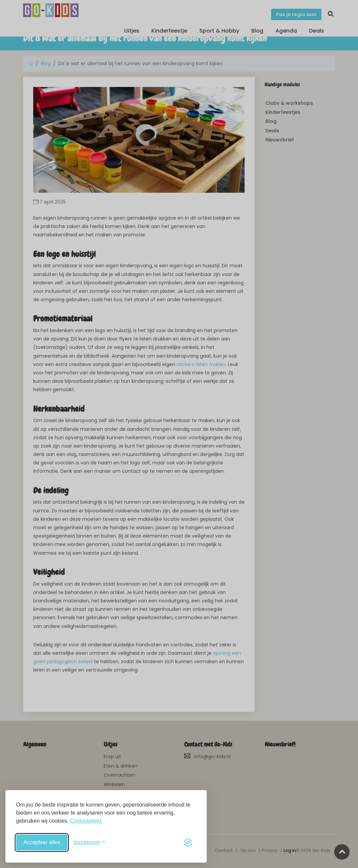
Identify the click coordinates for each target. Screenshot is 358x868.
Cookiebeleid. (86, 821)
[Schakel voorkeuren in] (89, 842)
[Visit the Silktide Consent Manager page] (188, 842)
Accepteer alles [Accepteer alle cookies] (42, 842)
